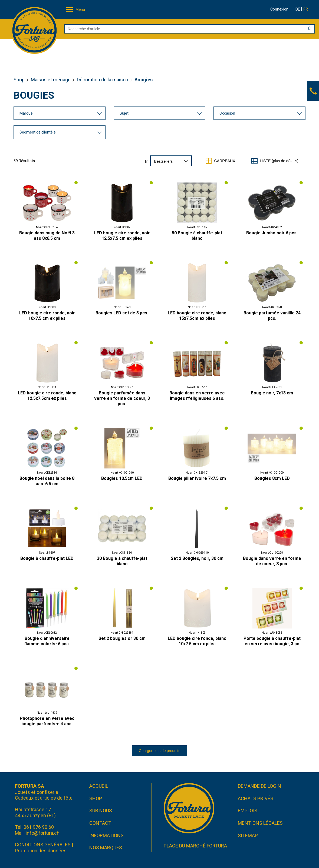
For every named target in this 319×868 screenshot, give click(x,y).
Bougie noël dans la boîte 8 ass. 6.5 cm (47, 481)
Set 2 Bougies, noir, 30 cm (197, 558)
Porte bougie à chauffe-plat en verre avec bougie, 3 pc (272, 641)
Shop (19, 80)
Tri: (147, 161)
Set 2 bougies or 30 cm (122, 638)
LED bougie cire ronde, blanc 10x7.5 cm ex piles (197, 641)
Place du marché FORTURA (195, 846)
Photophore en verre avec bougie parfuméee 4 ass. (47, 721)
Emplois (248, 811)
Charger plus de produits (159, 751)
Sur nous (101, 811)
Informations (106, 835)
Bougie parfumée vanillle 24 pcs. (272, 316)
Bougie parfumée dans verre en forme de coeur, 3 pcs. (122, 398)
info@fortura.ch (43, 833)
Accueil (99, 786)
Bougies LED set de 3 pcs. (122, 313)
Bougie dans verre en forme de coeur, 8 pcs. (272, 561)
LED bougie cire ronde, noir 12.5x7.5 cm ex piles (122, 236)
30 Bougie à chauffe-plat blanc (122, 561)
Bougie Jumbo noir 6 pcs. (272, 233)
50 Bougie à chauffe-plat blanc (197, 236)
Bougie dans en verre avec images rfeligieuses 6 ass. (197, 396)
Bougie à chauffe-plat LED (47, 558)
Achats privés (256, 798)
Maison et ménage (51, 80)
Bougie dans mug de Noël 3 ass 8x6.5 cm (47, 236)
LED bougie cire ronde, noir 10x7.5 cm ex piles (47, 316)
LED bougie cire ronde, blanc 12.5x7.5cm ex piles (47, 396)
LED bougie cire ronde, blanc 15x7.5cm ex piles (197, 316)
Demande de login (259, 786)
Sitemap (248, 835)
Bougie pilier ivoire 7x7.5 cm (197, 478)
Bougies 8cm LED (272, 478)
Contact (100, 823)
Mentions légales (260, 823)
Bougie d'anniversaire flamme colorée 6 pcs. (47, 641)
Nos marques (106, 848)
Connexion (279, 9)
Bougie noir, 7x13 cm (272, 393)
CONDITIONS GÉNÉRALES (43, 845)
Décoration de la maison (103, 80)
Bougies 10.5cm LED (122, 478)
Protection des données (41, 851)
